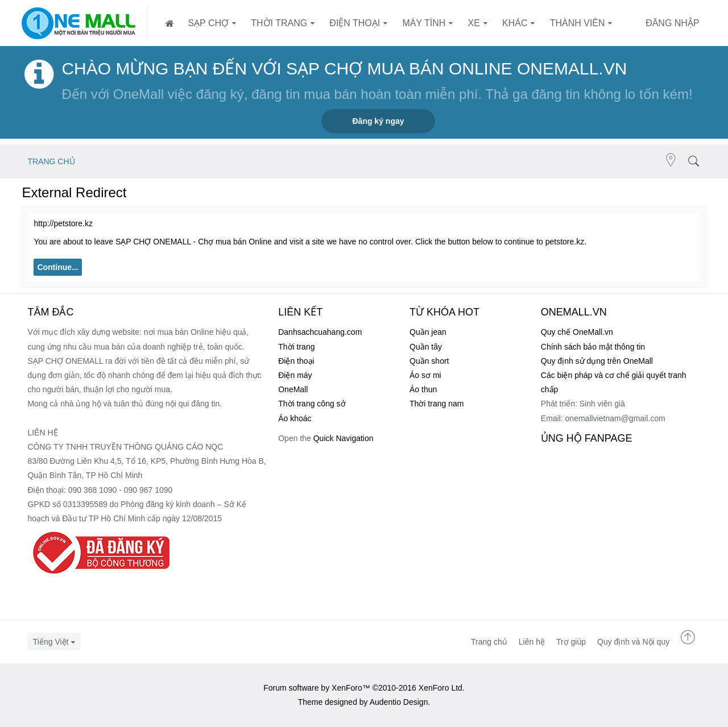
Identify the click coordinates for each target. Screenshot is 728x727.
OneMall (293, 389)
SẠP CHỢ (208, 23)
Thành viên (578, 23)
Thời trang (279, 23)
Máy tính (424, 23)
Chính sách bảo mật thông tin (593, 347)
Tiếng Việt (51, 642)
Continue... (57, 267)
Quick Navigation (344, 438)
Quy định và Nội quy (633, 642)
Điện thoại (355, 23)
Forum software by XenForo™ (364, 688)
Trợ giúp (571, 642)
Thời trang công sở (312, 404)
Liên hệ (532, 642)
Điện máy (295, 375)
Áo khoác (295, 418)
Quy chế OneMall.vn (577, 332)
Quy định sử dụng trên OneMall (597, 361)
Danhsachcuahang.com (320, 332)
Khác (515, 23)
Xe (474, 23)
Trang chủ (489, 642)
